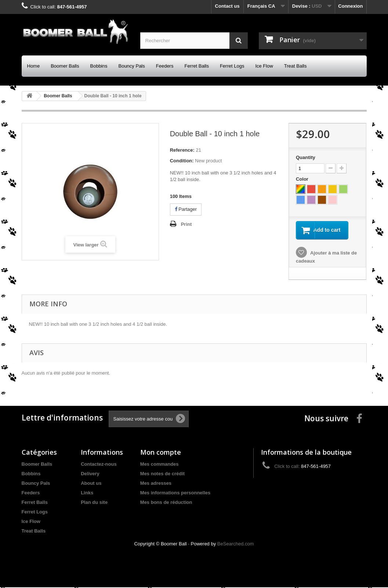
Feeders (165, 66)
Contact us (227, 6)
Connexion (350, 6)
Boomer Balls (65, 66)
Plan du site (94, 503)
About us (91, 484)
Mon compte (161, 453)
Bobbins (99, 66)
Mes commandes (159, 465)
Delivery (90, 474)
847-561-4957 (72, 7)
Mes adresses (156, 484)
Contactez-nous (99, 465)
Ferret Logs (232, 66)
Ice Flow (264, 66)
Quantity (306, 157)
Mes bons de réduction (166, 503)
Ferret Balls (196, 66)
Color (303, 179)
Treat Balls (295, 66)
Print (186, 224)
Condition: (182, 161)
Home (34, 66)
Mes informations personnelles (175, 493)
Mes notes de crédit (162, 474)
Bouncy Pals (131, 66)
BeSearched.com (236, 544)
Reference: (182, 150)
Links (87, 493)
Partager (186, 209)
